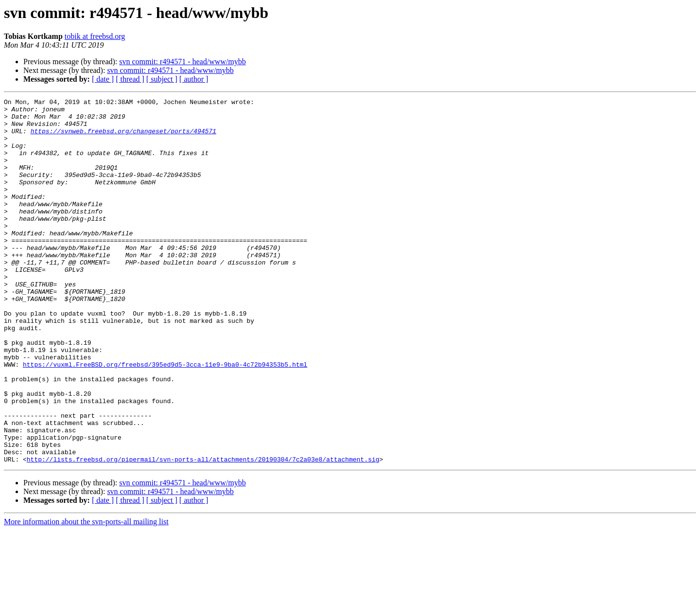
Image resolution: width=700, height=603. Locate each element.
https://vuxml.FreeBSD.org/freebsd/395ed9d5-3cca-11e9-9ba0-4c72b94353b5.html (165, 418)
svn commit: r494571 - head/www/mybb (182, 62)
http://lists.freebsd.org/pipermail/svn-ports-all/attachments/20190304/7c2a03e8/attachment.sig (203, 532)
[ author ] (194, 79)
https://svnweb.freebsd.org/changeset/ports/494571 (123, 138)
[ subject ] (162, 79)
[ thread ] (130, 79)
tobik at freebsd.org (95, 36)
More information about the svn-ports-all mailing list (86, 594)
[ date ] (103, 79)
